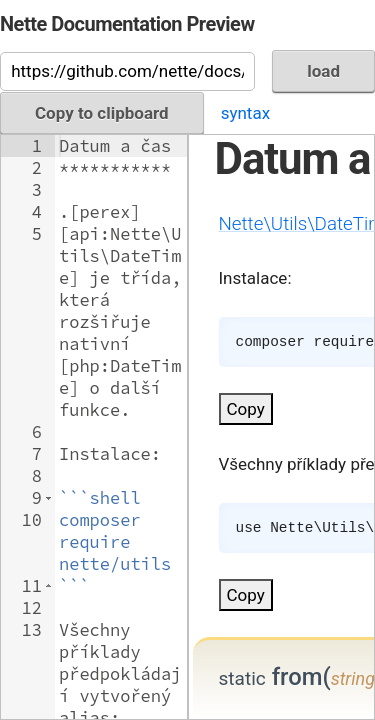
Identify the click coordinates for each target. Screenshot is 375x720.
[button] (48, 498)
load (323, 71)
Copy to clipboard (102, 113)
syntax (245, 113)
